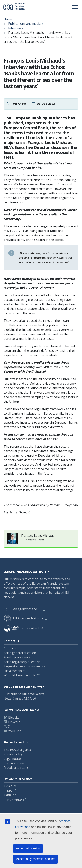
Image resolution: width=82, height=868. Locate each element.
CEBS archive (13, 800)
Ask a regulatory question (22, 662)
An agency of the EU (23, 609)
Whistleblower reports (20, 675)
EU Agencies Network (24, 618)
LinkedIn (14, 722)
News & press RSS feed (20, 699)
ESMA (8, 791)
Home (8, 19)
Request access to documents (24, 666)
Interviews (16, 28)
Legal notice (12, 759)
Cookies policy (14, 763)
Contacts (10, 648)
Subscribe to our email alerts (24, 694)
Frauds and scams (16, 768)
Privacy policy (13, 754)
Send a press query (17, 657)
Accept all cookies (28, 848)
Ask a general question (20, 653)
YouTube (15, 731)
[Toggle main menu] (75, 7)
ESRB (7, 795)
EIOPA (8, 786)
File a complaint (15, 671)
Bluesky (14, 717)
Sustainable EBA (24, 628)
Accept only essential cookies (36, 859)
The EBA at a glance (18, 750)
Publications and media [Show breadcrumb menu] (24, 24)
